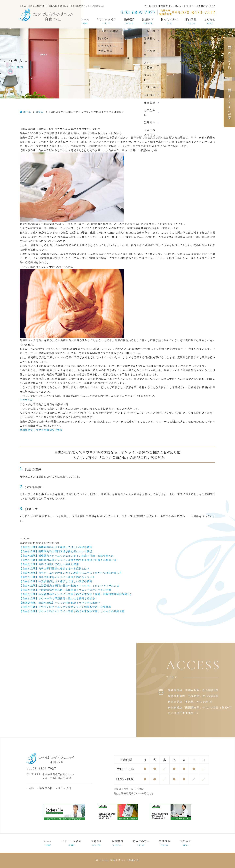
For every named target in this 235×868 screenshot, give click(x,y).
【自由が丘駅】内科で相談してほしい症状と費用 (49, 564)
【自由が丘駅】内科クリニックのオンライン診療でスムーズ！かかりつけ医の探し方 (71, 573)
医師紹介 (129, 21)
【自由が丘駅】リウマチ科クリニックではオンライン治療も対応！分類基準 (65, 607)
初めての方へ (170, 21)
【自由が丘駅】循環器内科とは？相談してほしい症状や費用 (56, 547)
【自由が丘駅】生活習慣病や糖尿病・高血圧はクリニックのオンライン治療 (65, 590)
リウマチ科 (26, 400)
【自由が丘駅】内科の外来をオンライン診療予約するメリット (57, 577)
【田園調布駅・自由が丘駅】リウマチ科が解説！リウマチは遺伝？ (60, 603)
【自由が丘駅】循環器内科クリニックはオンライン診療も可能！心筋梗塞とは (67, 556)
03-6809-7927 (140, 12)
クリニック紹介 (106, 21)
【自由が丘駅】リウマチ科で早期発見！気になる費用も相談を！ (59, 598)
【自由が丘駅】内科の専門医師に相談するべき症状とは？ (55, 568)
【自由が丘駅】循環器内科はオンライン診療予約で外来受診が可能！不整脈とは (68, 560)
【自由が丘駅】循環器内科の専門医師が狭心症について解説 (56, 551)
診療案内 (117, 843)
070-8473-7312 (198, 12)
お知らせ (210, 21)
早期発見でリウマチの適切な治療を (41, 430)
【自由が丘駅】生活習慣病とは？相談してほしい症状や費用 (56, 581)
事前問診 (191, 21)
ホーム (85, 21)
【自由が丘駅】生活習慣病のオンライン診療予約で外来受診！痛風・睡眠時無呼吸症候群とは (76, 594)
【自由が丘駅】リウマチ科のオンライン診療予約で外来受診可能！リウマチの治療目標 (72, 611)
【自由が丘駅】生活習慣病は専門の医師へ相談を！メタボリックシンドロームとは (69, 586)
